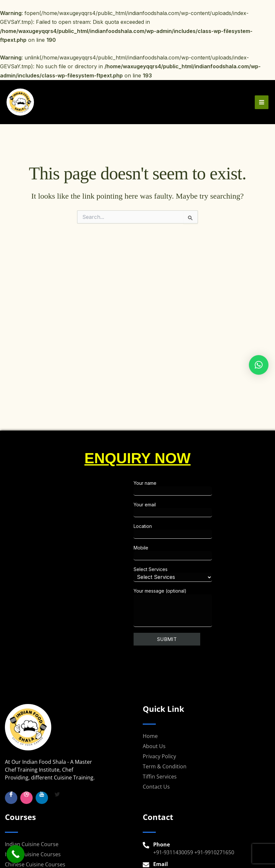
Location (198, 531)
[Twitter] (57, 798)
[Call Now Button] (16, 854)
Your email (198, 509)
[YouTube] (42, 798)
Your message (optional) (198, 607)
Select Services (198, 574)
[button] (259, 365)
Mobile (198, 553)
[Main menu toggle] (262, 104)
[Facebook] (11, 798)
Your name (198, 488)
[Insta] (26, 798)
